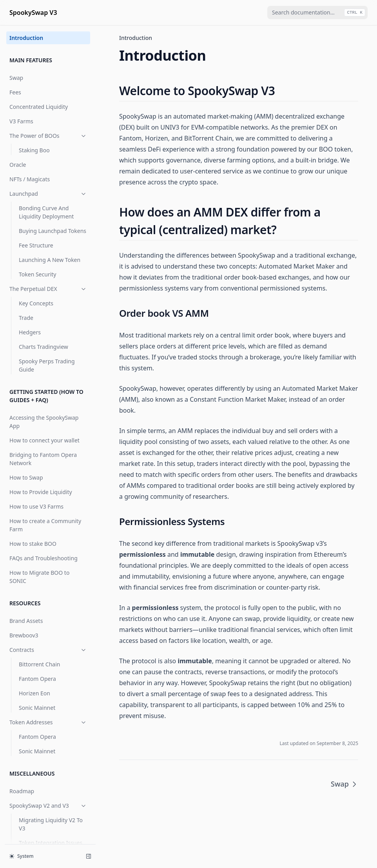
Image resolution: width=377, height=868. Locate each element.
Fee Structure (36, 245)
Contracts (48, 650)
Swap (16, 78)
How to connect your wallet (44, 440)
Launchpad (48, 194)
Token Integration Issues (51, 843)
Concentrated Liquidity (39, 107)
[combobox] (317, 13)
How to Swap (26, 477)
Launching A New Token (50, 260)
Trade (26, 318)
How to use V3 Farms (36, 506)
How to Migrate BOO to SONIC (39, 577)
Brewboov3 (24, 635)
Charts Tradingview (43, 347)
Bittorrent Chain (39, 664)
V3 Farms (21, 121)
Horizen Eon (34, 693)
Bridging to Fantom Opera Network (43, 459)
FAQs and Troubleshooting (43, 558)
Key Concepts (36, 303)
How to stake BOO (33, 544)
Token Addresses (48, 722)
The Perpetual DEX (48, 289)
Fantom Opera (37, 679)
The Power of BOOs (48, 136)
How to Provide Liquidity (41, 492)
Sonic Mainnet (37, 708)
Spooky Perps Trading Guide (47, 365)
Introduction (26, 38)
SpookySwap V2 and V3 (48, 806)
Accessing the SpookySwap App (44, 422)
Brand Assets (26, 621)
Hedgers (30, 332)
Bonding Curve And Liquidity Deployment (46, 212)
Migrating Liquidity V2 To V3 (51, 824)
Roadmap (22, 791)
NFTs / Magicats (30, 179)
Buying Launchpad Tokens (53, 231)
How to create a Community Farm (45, 525)
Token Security (37, 274)
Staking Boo (34, 150)
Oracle (18, 165)
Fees (15, 92)
